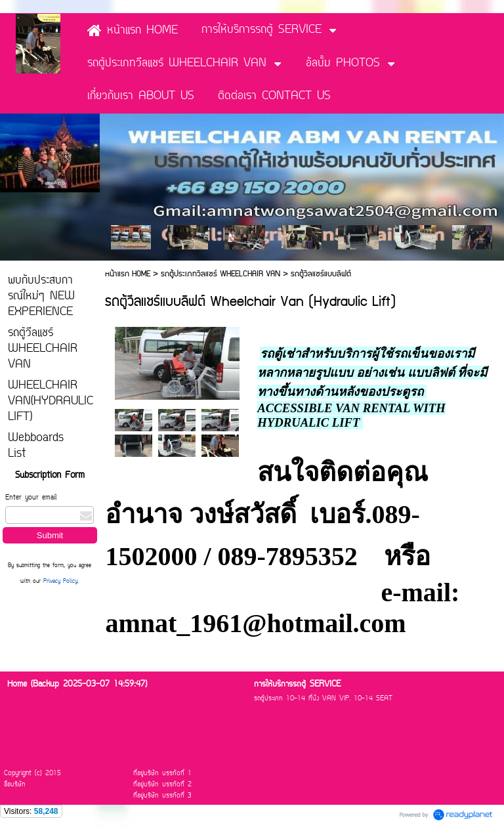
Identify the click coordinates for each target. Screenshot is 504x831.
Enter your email (31, 498)
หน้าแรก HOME (129, 274)
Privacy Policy (60, 582)
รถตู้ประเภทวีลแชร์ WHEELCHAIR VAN (220, 274)
